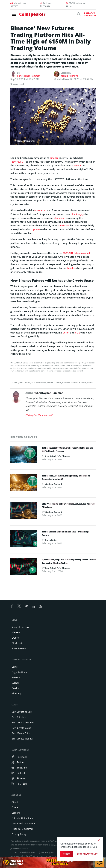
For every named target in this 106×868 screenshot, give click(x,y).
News (90, 383)
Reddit (81, 165)
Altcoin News (39, 383)
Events (15, 683)
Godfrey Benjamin (55, 484)
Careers (16, 813)
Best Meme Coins (21, 733)
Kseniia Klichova (70, 76)
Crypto (15, 638)
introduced (41, 210)
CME (78, 333)
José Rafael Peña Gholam (59, 456)
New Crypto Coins (21, 728)
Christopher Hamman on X (40, 415)
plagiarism (60, 218)
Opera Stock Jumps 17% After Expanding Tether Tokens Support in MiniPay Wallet (69, 562)
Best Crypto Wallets (22, 739)
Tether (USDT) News (20, 383)
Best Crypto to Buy (22, 712)
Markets (16, 632)
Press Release (19, 648)
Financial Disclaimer (22, 829)
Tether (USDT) (18, 162)
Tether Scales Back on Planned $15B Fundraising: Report (65, 534)
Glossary (16, 693)
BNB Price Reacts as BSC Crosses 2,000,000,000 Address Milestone (68, 506)
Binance (54, 158)
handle (71, 268)
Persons (16, 677)
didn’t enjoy (77, 214)
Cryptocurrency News (74, 383)
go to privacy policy (87, 854)
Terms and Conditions (23, 823)
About (15, 802)
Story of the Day (20, 627)
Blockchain (17, 643)
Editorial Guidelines (22, 818)
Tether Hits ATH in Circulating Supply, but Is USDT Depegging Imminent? (66, 478)
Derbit (66, 333)
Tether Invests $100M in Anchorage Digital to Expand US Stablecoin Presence (68, 450)
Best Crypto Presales (23, 722)
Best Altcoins (19, 717)
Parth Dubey (52, 540)
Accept (67, 854)
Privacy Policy (19, 834)
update (36, 229)
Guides (15, 688)
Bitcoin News (54, 383)
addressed (64, 225)
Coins (15, 667)
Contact (16, 807)
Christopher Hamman (29, 76)
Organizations (19, 672)
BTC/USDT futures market (77, 253)
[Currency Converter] (85, 16)
